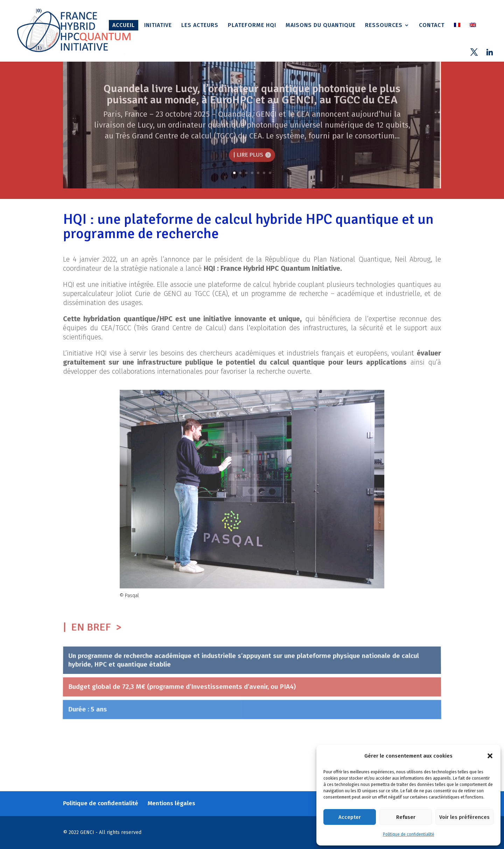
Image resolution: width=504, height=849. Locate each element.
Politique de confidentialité (409, 834)
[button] (490, 756)
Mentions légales (171, 803)
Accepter (350, 817)
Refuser (406, 817)
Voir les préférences (464, 817)
